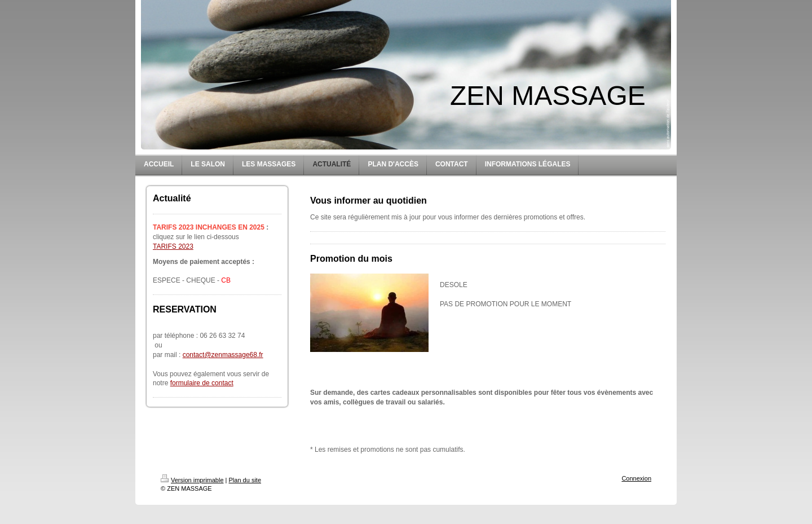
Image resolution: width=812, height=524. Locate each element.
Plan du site (245, 480)
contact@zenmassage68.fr (223, 355)
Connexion (636, 478)
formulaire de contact (202, 383)
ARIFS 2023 (175, 246)
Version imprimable (192, 480)
